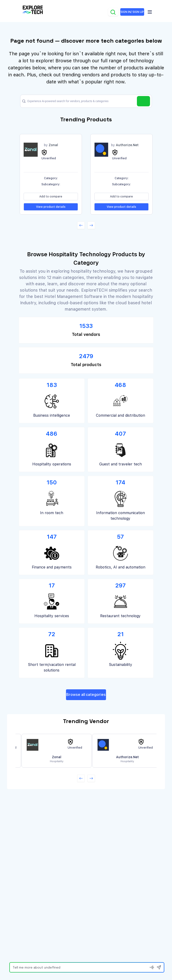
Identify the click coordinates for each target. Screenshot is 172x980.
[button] (81, 225)
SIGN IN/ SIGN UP (132, 12)
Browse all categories (86, 695)
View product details (51, 207)
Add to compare (51, 197)
